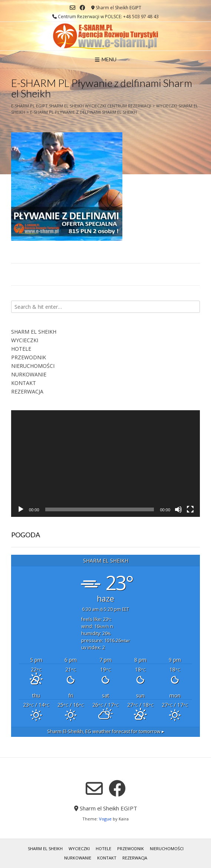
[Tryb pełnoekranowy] (190, 509)
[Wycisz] (178, 509)
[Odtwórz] (21, 509)
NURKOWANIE (29, 374)
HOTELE (21, 349)
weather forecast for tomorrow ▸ (106, 731)
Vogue (105, 819)
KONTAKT (24, 383)
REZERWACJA (27, 391)
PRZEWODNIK (29, 357)
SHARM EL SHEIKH (34, 332)
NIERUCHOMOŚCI (33, 366)
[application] (105, 463)
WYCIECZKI (25, 340)
